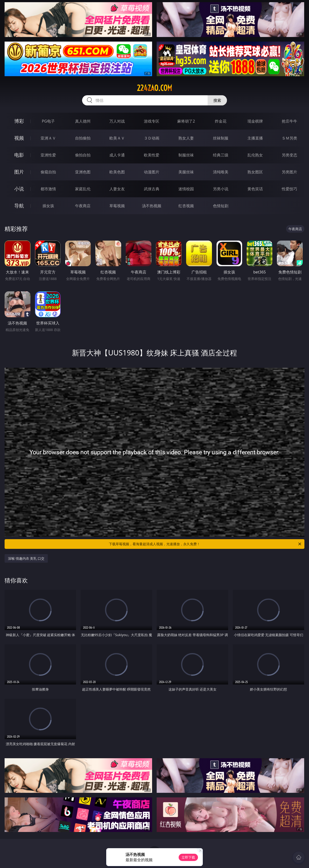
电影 (19, 155)
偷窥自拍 (48, 172)
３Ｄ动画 (152, 138)
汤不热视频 (152, 206)
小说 (19, 189)
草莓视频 (117, 206)
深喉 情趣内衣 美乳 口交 (26, 558)
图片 (19, 172)
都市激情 (48, 189)
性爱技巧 (289, 189)
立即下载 (188, 857)
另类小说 (221, 189)
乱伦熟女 (255, 155)
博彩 (19, 121)
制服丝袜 (186, 155)
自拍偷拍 (83, 138)
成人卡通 (117, 155)
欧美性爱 (152, 155)
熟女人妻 (186, 138)
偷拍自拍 (83, 155)
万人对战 (117, 121)
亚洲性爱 (48, 155)
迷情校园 (186, 189)
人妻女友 (117, 189)
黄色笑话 (255, 189)
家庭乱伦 (83, 189)
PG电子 (48, 121)
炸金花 (221, 121)
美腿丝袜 (186, 172)
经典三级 (221, 155)
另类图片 (289, 172)
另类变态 (289, 155)
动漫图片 (152, 172)
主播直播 (255, 138)
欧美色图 (117, 172)
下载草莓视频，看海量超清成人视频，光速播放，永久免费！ (205, 544)
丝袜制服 (221, 138)
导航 (19, 206)
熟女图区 (255, 172)
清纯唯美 (221, 172)
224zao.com (154, 88)
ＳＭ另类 (289, 138)
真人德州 (83, 121)
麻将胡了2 (186, 121)
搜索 (217, 100)
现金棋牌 (255, 121)
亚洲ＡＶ (48, 138)
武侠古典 (152, 189)
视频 (19, 138)
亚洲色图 (83, 172)
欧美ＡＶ (117, 138)
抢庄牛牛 (289, 121)
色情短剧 (221, 206)
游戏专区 (152, 121)
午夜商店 (83, 206)
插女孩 (48, 206)
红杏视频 (186, 206)
